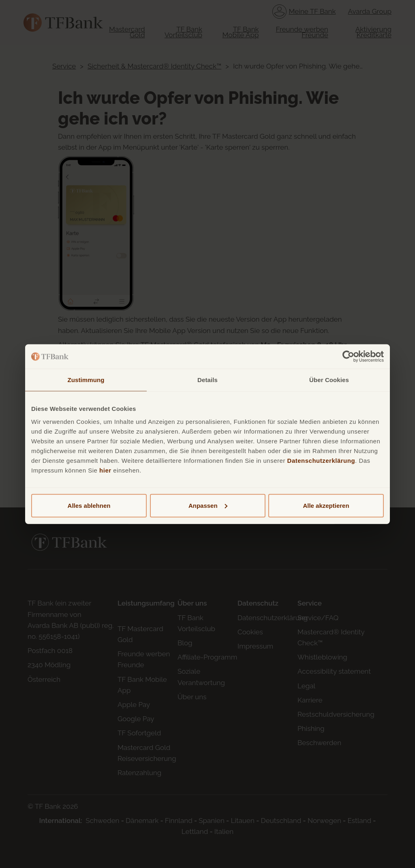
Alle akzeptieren (326, 505)
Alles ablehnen (89, 505)
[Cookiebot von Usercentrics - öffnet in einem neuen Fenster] (348, 357)
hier (105, 470)
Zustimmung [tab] (86, 380)
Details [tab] (207, 380)
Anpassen (208, 505)
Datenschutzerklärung (321, 460)
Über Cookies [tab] (329, 380)
